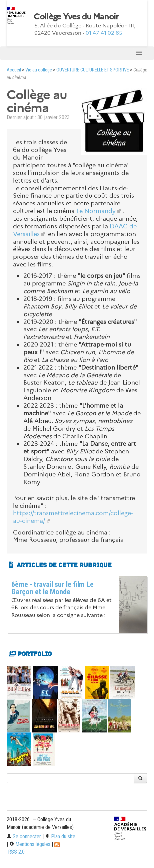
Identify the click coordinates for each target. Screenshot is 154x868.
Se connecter (24, 836)
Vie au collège (39, 70)
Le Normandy (96, 211)
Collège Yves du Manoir (76, 17)
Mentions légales (30, 844)
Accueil (14, 70)
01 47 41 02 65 (104, 33)
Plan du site (60, 836)
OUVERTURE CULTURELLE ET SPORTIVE (93, 70)
